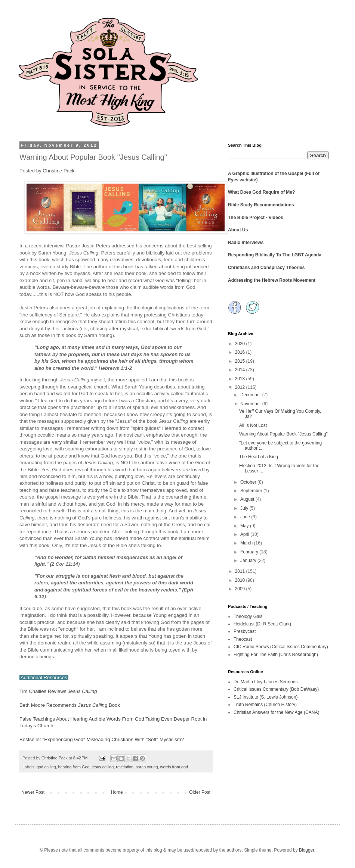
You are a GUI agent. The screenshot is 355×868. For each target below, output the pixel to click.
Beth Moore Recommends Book (70, 705)
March (247, 543)
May (245, 526)
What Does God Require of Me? (261, 192)
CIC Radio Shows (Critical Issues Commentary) (281, 647)
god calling (46, 767)
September (252, 491)
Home (117, 792)
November (251, 404)
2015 (241, 361)
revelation (125, 767)
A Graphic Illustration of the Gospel (266, 174)
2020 (241, 344)
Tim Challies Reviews (58, 691)
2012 (241, 387)
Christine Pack (58, 171)
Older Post (200, 792)
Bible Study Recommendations (261, 205)
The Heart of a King (259, 457)
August (248, 499)
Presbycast (245, 631)
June (246, 517)
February (250, 552)
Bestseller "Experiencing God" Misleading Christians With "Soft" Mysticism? (102, 739)
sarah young (147, 767)
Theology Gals (248, 616)
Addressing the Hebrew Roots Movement (272, 280)
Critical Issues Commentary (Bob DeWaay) (276, 689)
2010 (241, 580)
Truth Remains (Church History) (265, 705)
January (249, 561)
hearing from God (74, 767)
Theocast (243, 639)
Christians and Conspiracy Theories (266, 268)
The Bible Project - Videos (256, 218)
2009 (241, 589)
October (249, 482)
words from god (174, 767)
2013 (241, 379)
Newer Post (33, 792)
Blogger (307, 850)
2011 (241, 571)
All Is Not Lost (253, 425)
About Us (238, 230)
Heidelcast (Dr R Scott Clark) (262, 624)
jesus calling (103, 767)
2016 (241, 352)
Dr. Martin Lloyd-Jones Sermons (266, 682)
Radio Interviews (246, 243)
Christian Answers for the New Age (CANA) (276, 712)
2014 (241, 370)
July (245, 508)
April (245, 534)
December (251, 395)
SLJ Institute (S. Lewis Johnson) (266, 697)
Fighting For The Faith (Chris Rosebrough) (276, 655)
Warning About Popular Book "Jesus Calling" (283, 434)
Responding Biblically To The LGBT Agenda (275, 255)
